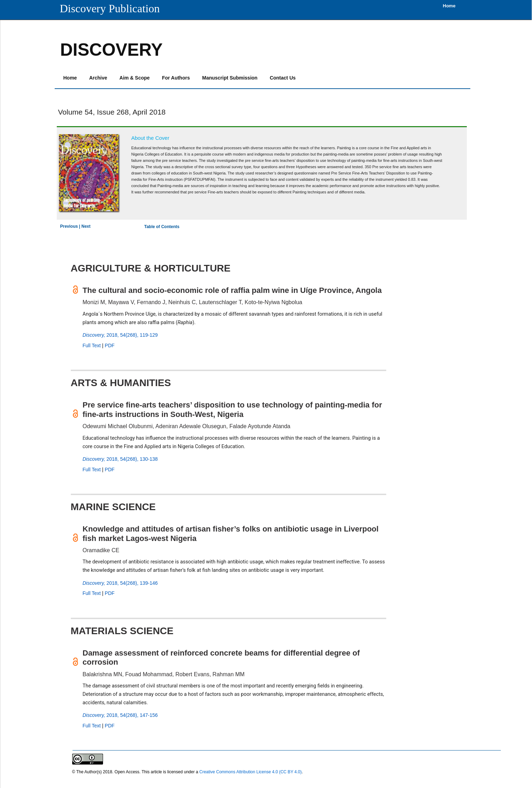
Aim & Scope (135, 78)
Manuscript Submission (230, 78)
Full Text (92, 345)
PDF (110, 345)
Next (86, 226)
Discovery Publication (110, 8)
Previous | (71, 226)
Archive (98, 78)
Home (70, 78)
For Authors (176, 78)
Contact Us (283, 78)
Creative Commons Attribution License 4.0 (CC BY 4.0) (251, 772)
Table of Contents (162, 227)
